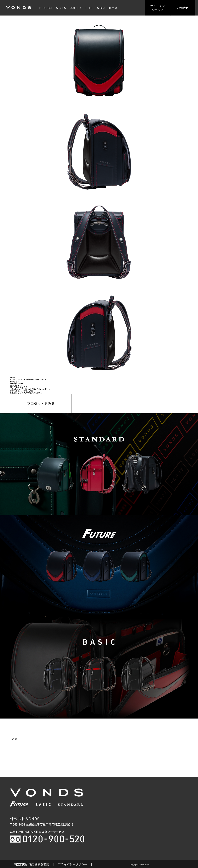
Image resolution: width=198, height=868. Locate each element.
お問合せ (183, 8)
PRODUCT (46, 8)
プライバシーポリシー (73, 864)
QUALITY (76, 8)
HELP (89, 8)
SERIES (61, 8)
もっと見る (15, 381)
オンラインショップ (157, 8)
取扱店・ (107, 8)
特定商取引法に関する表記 (32, 864)
